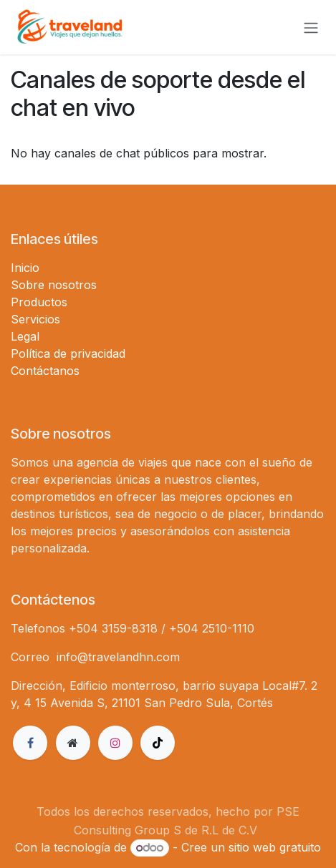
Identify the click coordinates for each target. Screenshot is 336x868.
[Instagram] (115, 743)
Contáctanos (45, 371)
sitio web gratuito (275, 847)
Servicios (35, 319)
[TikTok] (158, 743)
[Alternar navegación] (311, 27)
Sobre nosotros (54, 285)
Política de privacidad (68, 353)
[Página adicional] (73, 743)
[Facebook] (30, 743)
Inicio (25, 268)
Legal (25, 336)
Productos (39, 302)
